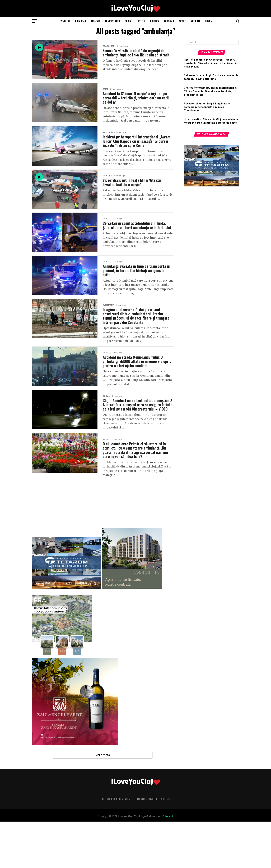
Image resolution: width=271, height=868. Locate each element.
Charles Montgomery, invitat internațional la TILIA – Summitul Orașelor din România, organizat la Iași (210, 91)
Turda (208, 21)
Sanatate (95, 21)
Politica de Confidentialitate (117, 845)
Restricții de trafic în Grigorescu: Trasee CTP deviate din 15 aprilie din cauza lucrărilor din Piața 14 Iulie (211, 63)
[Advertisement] (103, 547)
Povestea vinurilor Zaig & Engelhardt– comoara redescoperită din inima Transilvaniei (207, 107)
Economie (169, 21)
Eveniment (65, 21)
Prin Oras (80, 21)
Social (128, 21)
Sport (182, 21)
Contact (166, 845)
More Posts (103, 801)
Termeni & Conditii (147, 845)
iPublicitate (168, 863)
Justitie (141, 21)
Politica (155, 21)
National (195, 21)
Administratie (113, 21)
